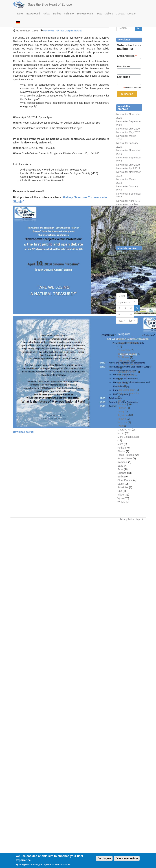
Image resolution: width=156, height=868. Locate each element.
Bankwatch (124, 350)
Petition (122, 448)
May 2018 (123, 271)
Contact (120, 14)
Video (121, 495)
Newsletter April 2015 (128, 226)
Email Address (127, 56)
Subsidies (123, 487)
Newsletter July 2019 (128, 165)
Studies (57, 14)
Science (122, 473)
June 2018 (123, 275)
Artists (46, 14)
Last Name (123, 77)
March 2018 (124, 264)
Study (121, 484)
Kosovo (122, 419)
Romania (122, 462)
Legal (120, 426)
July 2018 (123, 279)
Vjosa (121, 498)
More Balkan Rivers (128, 437)
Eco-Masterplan (85, 14)
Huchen (122, 408)
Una (120, 491)
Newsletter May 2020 (128, 132)
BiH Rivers (123, 357)
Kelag (121, 412)
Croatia (121, 383)
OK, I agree (104, 861)
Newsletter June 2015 (128, 223)
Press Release (126, 455)
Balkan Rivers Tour (128, 343)
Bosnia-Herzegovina (129, 365)
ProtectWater (125, 458)
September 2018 (127, 286)
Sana (120, 466)
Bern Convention (127, 354)
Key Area (60, 31)
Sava (120, 469)
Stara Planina (125, 480)
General (122, 404)
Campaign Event (127, 372)
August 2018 (125, 282)
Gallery (109, 14)
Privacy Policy (127, 519)
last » (132, 321)
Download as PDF (24, 432)
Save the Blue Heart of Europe (50, 5)
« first (122, 296)
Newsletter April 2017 (128, 201)
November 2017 (126, 253)
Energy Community (128, 393)
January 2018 (125, 260)
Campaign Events (73, 31)
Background (33, 14)
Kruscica (122, 422)
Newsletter (122, 194)
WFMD (121, 502)
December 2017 (126, 257)
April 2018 (123, 268)
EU (119, 401)
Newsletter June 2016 (128, 212)
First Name (124, 66)
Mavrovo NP (49, 31)
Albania (122, 339)
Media (121, 433)
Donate (131, 14)
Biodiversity (124, 361)
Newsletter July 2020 (128, 129)
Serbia (121, 477)
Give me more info (127, 861)
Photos (121, 451)
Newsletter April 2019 (128, 168)
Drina (120, 386)
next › (122, 321)
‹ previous (124, 302)
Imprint (139, 519)
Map (100, 14)
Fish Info (69, 14)
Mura (120, 444)
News (20, 14)
